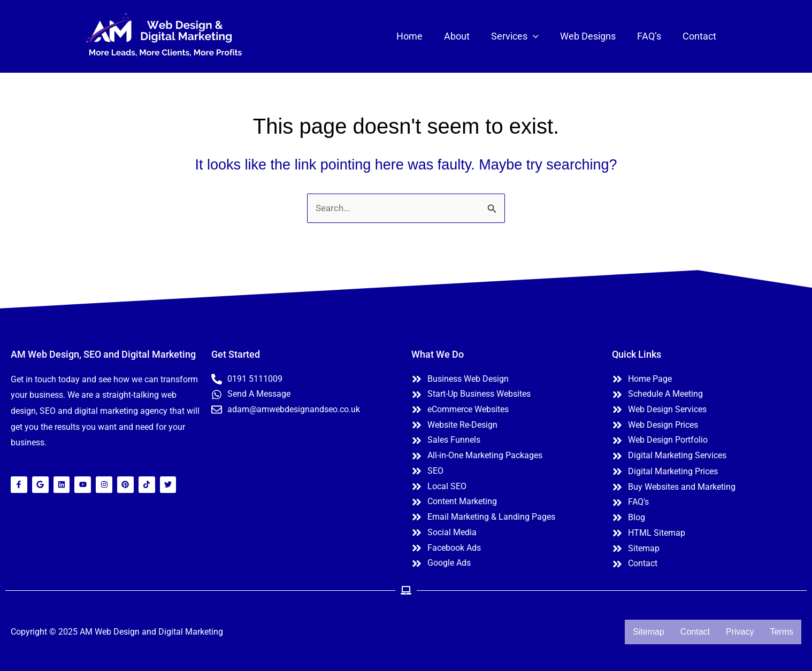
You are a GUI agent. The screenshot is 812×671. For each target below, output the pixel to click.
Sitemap (649, 632)
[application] (541, 36)
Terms (782, 632)
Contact (695, 632)
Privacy (740, 632)
